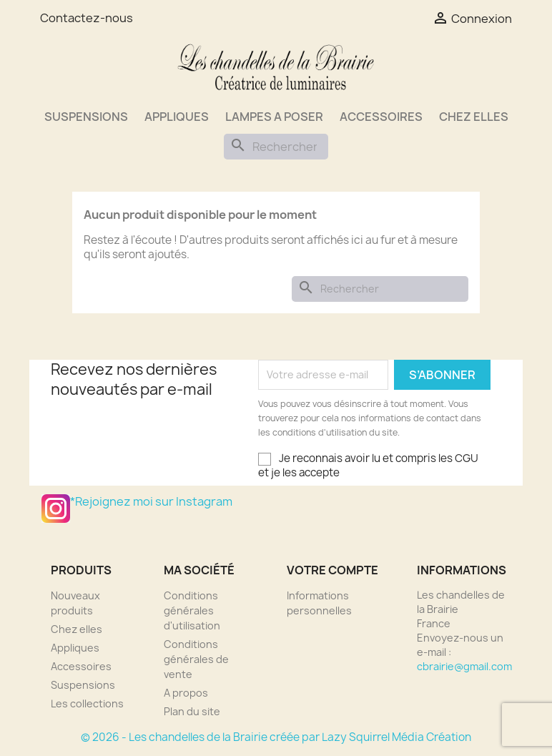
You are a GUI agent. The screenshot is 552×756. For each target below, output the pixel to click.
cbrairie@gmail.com (464, 666)
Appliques (177, 117)
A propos (186, 693)
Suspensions (86, 117)
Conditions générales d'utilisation (192, 610)
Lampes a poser (274, 117)
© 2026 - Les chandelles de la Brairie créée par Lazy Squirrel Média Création (276, 737)
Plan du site (192, 711)
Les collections (87, 703)
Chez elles (474, 117)
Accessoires (381, 117)
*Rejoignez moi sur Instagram (56, 509)
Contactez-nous (87, 18)
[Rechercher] (276, 147)
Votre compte (332, 570)
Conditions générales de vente (196, 659)
